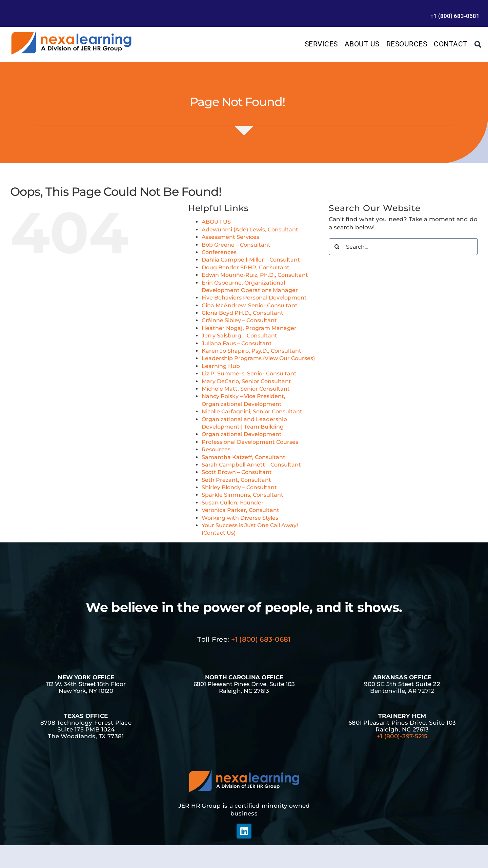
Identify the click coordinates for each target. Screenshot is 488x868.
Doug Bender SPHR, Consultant (246, 267)
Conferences (219, 252)
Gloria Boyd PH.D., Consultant (242, 313)
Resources (216, 449)
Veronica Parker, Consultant (240, 510)
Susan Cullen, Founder (233, 503)
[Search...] (403, 247)
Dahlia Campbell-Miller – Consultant (251, 260)
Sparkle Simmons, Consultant (242, 495)
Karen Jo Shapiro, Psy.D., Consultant (251, 351)
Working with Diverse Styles (240, 518)
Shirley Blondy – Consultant (239, 487)
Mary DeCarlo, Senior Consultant (246, 381)
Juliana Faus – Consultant (237, 343)
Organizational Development (242, 434)
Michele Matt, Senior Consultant (246, 389)
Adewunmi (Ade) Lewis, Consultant (250, 230)
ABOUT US (216, 222)
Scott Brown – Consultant (237, 472)
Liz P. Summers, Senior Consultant (249, 374)
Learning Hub (221, 366)
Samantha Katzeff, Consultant (243, 457)
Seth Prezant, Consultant (236, 480)
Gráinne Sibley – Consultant (239, 320)
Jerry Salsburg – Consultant (239, 336)
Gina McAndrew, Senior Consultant (250, 305)
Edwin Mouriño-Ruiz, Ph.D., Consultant (255, 275)
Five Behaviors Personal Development (254, 298)
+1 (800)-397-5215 (402, 736)
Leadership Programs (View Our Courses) (258, 358)
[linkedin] (244, 831)
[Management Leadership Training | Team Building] (71, 33)
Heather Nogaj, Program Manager (249, 328)
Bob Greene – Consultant (236, 245)
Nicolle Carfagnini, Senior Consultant (252, 411)
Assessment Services (230, 237)
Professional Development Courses (250, 442)
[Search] (478, 44)
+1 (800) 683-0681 (261, 639)
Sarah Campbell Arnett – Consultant (251, 465)
